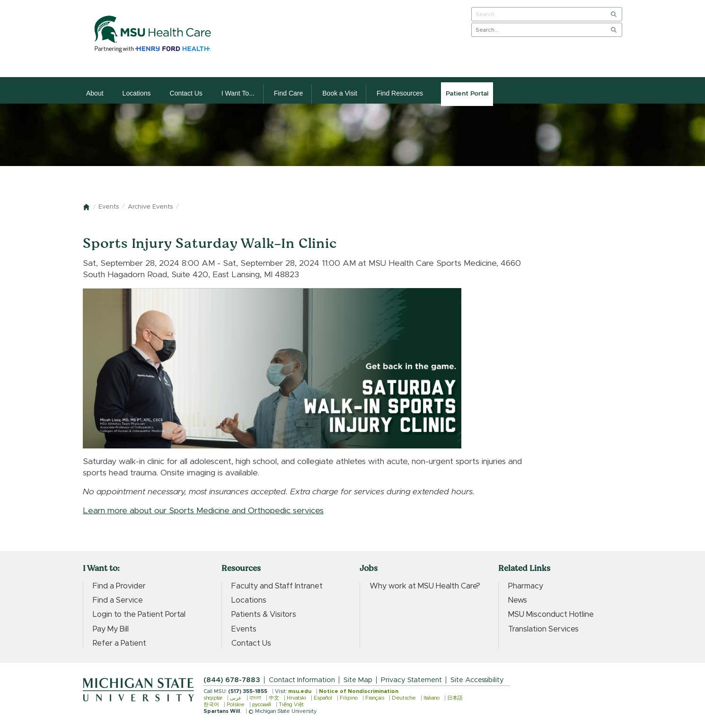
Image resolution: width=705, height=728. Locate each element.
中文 (274, 698)
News (518, 600)
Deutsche (404, 698)
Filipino (349, 698)
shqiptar (213, 698)
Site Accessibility (477, 680)
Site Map (358, 680)
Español (323, 698)
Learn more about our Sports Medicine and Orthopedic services (203, 511)
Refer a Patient (119, 643)
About (95, 93)
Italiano (432, 698)
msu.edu (300, 691)
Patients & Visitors (264, 614)
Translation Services (543, 629)
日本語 (455, 698)
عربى (236, 698)
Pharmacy (526, 586)
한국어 (211, 705)
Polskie (236, 705)
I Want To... (238, 93)
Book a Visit (340, 93)
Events (109, 207)
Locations (137, 93)
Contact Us (186, 93)
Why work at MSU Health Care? (425, 586)
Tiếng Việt (291, 705)
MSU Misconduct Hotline (551, 614)
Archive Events (150, 207)
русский (262, 705)
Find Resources (400, 93)
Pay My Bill (111, 629)
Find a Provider (119, 586)
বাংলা (255, 698)
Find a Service (118, 600)
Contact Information (302, 680)
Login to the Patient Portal (139, 614)
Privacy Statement (411, 680)
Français (375, 698)
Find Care (288, 93)
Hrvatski (296, 698)
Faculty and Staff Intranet (277, 586)
